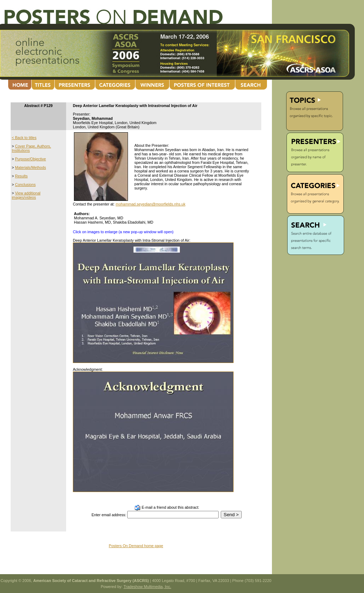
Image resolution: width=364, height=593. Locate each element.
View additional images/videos (26, 195)
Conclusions (25, 185)
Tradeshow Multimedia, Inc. (147, 587)
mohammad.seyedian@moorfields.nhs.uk (150, 204)
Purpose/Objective (30, 159)
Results (21, 176)
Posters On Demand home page (136, 546)
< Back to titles (24, 138)
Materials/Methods (30, 167)
